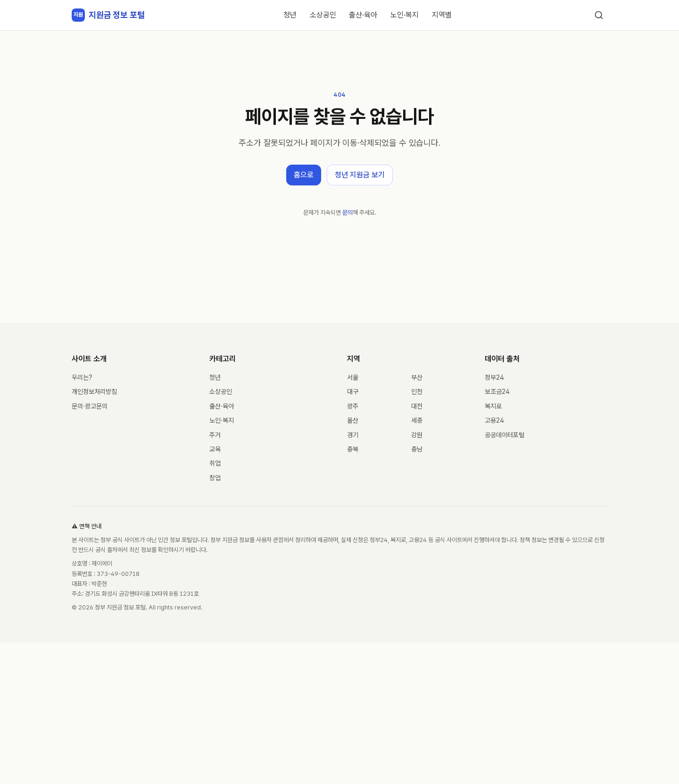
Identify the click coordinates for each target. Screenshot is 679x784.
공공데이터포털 (505, 435)
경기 (353, 435)
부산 (417, 377)
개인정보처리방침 (94, 392)
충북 (353, 449)
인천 (417, 392)
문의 (348, 213)
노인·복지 (405, 15)
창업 (215, 478)
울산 (353, 420)
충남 (417, 449)
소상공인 (323, 15)
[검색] (599, 15)
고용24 (494, 420)
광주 (353, 406)
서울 (353, 377)
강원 (417, 435)
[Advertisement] (339, 713)
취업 (215, 463)
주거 (215, 435)
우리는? (82, 377)
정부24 (494, 377)
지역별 (442, 15)
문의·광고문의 (90, 406)
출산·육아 (363, 15)
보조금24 (497, 392)
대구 (353, 392)
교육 (215, 449)
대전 (417, 406)
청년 (290, 15)
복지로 (493, 406)
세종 (417, 420)
